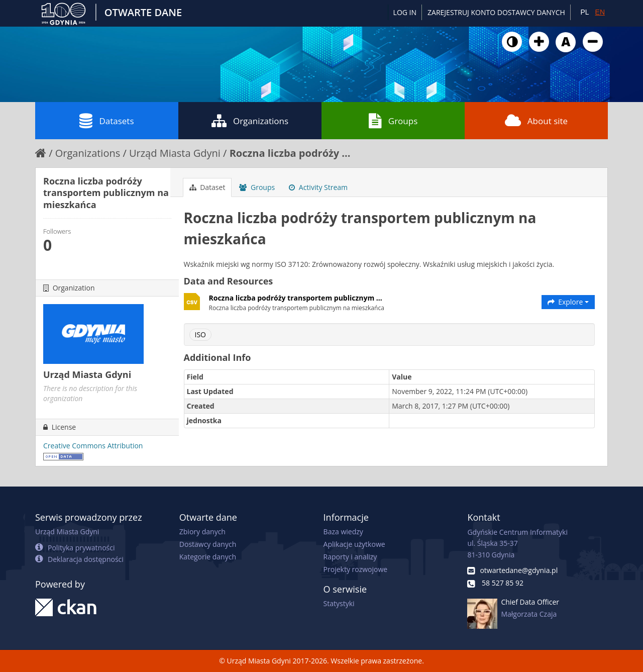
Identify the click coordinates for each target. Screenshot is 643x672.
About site (536, 121)
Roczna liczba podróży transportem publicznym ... (296, 298)
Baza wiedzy (343, 532)
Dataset (207, 187)
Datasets (106, 121)
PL (584, 12)
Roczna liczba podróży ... (290, 153)
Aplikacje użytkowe (354, 544)
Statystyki (339, 603)
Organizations (250, 121)
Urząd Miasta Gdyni (175, 153)
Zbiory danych (202, 532)
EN (600, 12)
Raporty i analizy (350, 557)
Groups (393, 121)
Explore (568, 302)
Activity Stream (318, 187)
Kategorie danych (208, 557)
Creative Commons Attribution (93, 446)
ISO (200, 334)
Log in (405, 12)
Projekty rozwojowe (356, 569)
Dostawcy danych (208, 544)
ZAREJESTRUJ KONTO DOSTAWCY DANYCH (496, 12)
